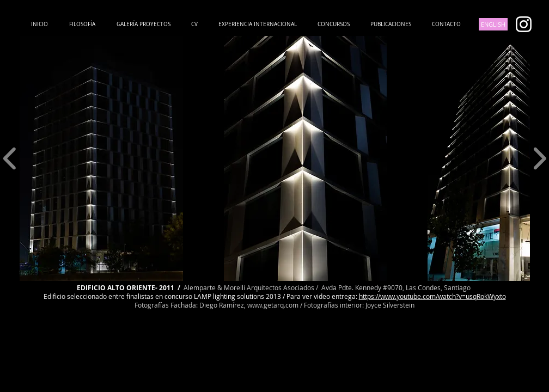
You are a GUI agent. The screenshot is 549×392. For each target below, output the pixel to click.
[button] (101, 158)
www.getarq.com (273, 305)
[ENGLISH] (493, 24)
